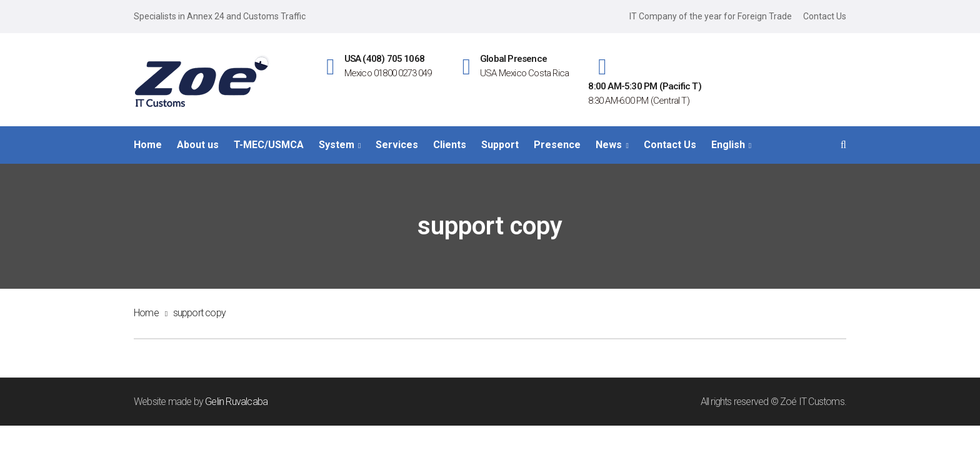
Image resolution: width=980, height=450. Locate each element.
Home (146, 313)
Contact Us (825, 16)
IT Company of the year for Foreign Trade (711, 16)
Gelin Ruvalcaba (236, 402)
